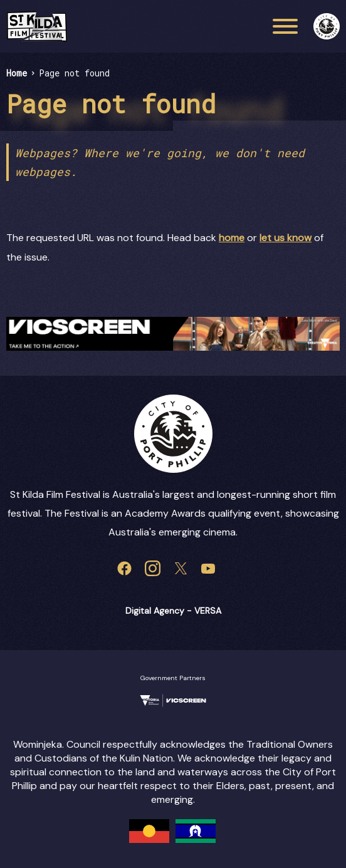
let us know (286, 238)
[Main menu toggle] (285, 26)
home (232, 238)
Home (17, 73)
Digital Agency (155, 611)
